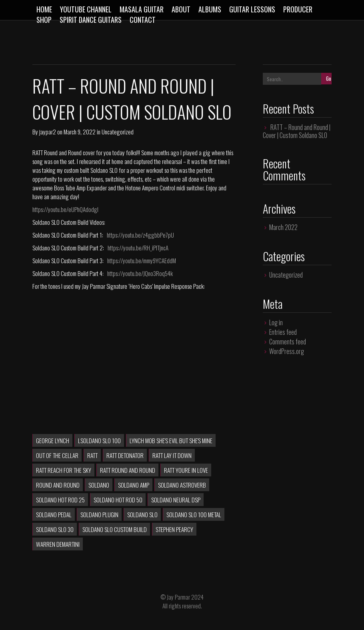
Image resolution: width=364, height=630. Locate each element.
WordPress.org (287, 351)
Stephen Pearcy (174, 529)
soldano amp (134, 485)
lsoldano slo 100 (99, 440)
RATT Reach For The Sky (64, 470)
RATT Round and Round (128, 470)
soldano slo (142, 514)
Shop (44, 20)
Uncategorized (118, 132)
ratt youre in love (186, 470)
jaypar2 (48, 132)
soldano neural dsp (176, 500)
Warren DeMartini (58, 544)
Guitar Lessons (252, 9)
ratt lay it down (172, 455)
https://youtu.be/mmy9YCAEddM (142, 260)
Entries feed (283, 332)
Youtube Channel (86, 9)
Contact (143, 20)
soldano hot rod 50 (118, 500)
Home (44, 9)
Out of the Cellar (57, 455)
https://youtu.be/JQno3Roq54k (140, 273)
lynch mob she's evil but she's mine (171, 440)
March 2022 (283, 227)
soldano (99, 485)
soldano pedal (54, 514)
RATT (92, 455)
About (181, 9)
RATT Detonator (125, 455)
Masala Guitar (142, 9)
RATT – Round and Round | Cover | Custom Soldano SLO (132, 99)
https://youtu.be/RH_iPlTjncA (138, 248)
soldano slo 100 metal (194, 514)
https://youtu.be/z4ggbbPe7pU (140, 235)
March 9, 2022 (80, 132)
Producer (298, 9)
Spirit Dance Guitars (91, 20)
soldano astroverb (182, 485)
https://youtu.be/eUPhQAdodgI (65, 209)
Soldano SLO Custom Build (115, 529)
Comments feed (288, 342)
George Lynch (53, 440)
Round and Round (58, 485)
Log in (276, 322)
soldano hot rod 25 (60, 500)
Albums (210, 9)
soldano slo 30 (55, 529)
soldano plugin (99, 514)
